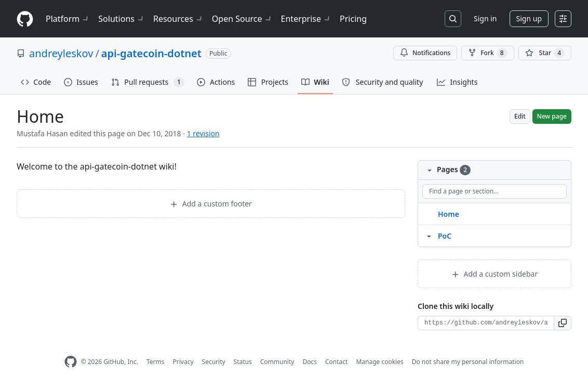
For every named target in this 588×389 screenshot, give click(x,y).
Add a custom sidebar (495, 274)
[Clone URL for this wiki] (486, 323)
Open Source (242, 19)
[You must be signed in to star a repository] (545, 53)
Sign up (529, 18)
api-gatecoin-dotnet (151, 53)
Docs (310, 362)
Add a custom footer (211, 204)
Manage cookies (379, 362)
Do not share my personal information (468, 362)
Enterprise (306, 19)
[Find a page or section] (495, 191)
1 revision (203, 133)
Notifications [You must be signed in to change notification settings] (425, 53)
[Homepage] (25, 19)
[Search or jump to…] (453, 19)
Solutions (122, 19)
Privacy (183, 362)
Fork (487, 53)
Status (243, 362)
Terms (156, 362)
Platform (68, 19)
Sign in (485, 18)
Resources (178, 19)
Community (277, 362)
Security (214, 362)
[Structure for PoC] (429, 236)
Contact (336, 362)
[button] (563, 323)
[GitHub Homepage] (71, 362)
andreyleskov (61, 53)
